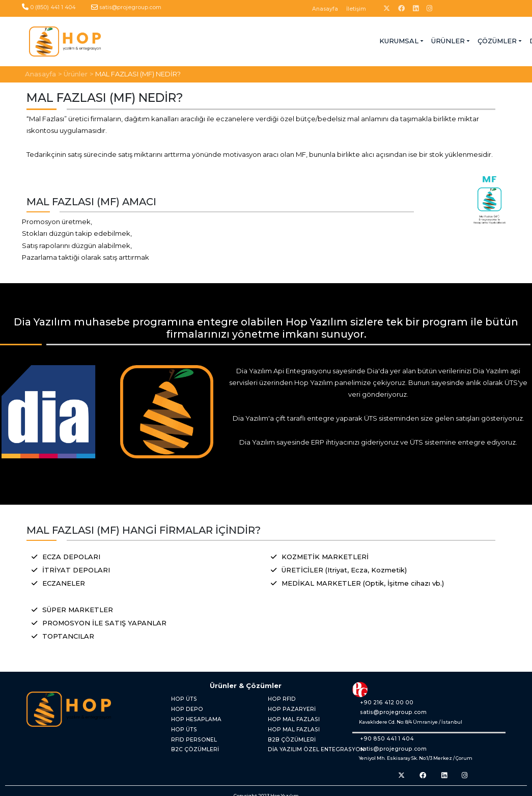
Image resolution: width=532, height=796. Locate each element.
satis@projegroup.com (130, 7)
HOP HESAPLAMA (192, 714)
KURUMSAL (172, 40)
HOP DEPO (183, 705)
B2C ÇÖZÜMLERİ (190, 741)
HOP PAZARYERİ (287, 705)
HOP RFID (279, 696)
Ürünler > (79, 72)
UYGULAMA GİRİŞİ (460, 40)
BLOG (354, 40)
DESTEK (317, 40)
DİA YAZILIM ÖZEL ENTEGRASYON (307, 741)
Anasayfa (325, 9)
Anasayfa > (44, 72)
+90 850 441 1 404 (377, 737)
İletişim (356, 9)
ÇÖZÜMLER (270, 40)
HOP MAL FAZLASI (289, 714)
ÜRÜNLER (221, 40)
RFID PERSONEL (189, 732)
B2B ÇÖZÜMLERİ (287, 732)
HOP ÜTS (181, 696)
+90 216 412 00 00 (377, 701)
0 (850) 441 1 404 (53, 7)
